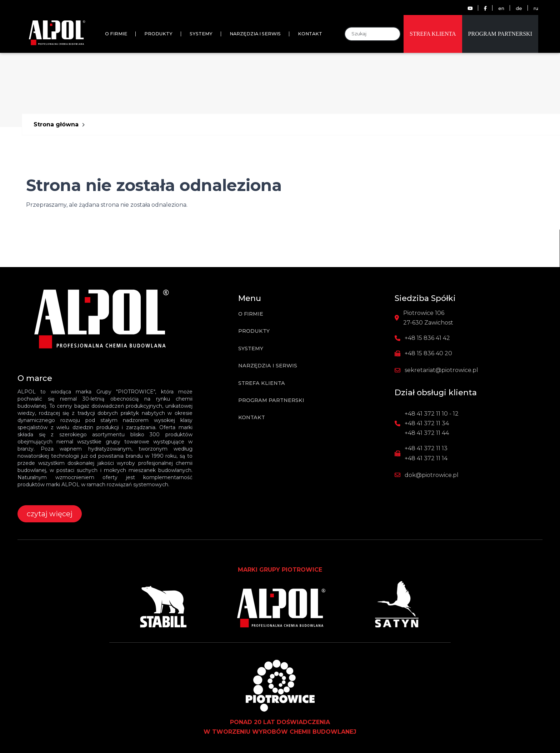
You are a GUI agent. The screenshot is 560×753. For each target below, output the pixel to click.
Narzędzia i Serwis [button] (255, 34)
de (519, 8)
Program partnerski (500, 34)
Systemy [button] (201, 34)
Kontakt (252, 417)
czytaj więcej (50, 514)
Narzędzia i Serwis (268, 366)
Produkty (254, 331)
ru (536, 8)
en (501, 8)
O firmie (116, 34)
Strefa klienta (433, 34)
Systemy (251, 348)
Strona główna (56, 124)
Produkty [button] (158, 34)
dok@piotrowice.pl (432, 475)
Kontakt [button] (310, 34)
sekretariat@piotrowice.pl (441, 370)
